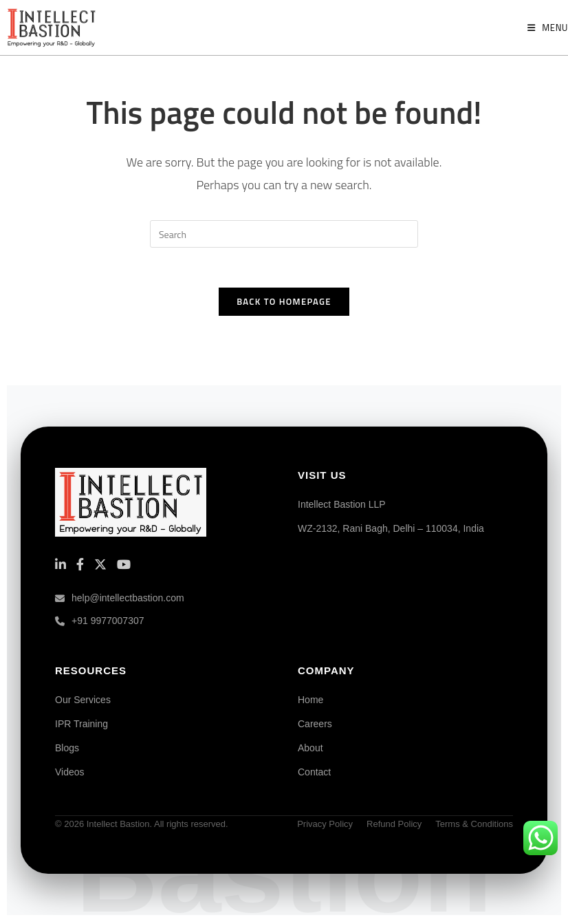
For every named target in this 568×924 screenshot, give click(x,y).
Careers (315, 726)
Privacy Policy (325, 826)
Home (310, 702)
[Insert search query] (284, 234)
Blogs (67, 750)
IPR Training (81, 726)
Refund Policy (394, 826)
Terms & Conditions (474, 826)
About (310, 750)
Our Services (83, 702)
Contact (314, 774)
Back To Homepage (284, 303)
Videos (70, 774)
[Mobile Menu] (548, 28)
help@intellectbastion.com (120, 600)
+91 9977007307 (100, 623)
